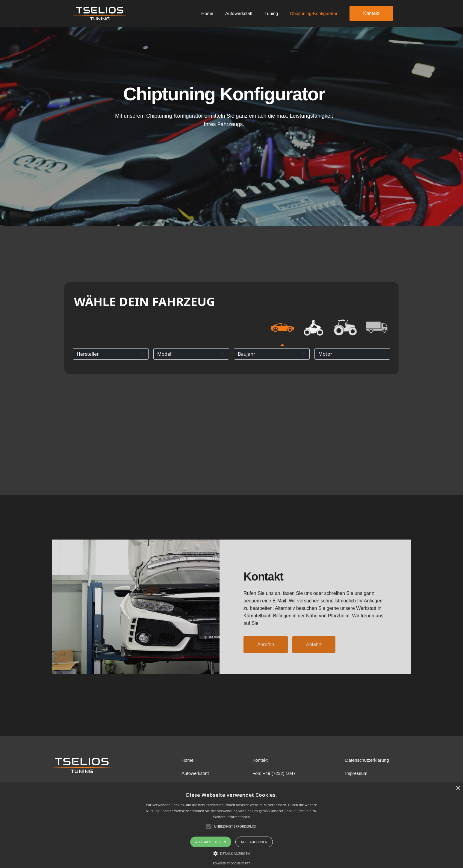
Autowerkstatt (239, 13)
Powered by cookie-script (232, 863)
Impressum (356, 773)
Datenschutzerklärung (367, 760)
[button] (232, 853)
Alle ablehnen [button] (254, 842)
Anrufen (266, 653)
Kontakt (371, 13)
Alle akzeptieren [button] (211, 842)
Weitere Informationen (232, 817)
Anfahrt (314, 653)
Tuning (271, 13)
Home (207, 13)
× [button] (458, 788)
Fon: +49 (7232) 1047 (274, 773)
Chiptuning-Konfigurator (314, 13)
